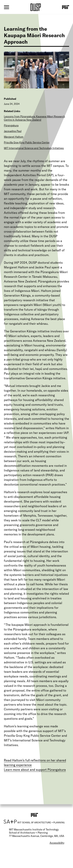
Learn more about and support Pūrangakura (35, 770)
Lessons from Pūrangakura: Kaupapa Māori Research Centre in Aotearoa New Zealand (34, 118)
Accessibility (57, 843)
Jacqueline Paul (13, 131)
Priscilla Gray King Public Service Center (27, 142)
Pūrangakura (11, 125)
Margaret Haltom (14, 137)
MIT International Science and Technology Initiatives (34, 148)
